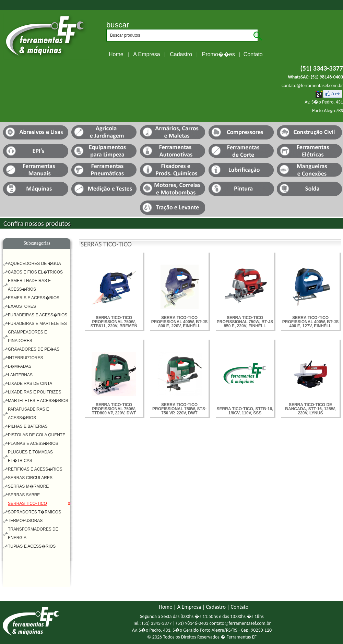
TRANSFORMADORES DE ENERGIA (33, 533)
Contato (253, 54)
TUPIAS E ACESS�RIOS (32, 546)
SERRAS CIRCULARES (30, 478)
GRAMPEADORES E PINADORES (27, 336)
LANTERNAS (20, 375)
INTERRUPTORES (25, 358)
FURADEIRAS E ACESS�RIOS (38, 315)
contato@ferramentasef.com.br (312, 86)
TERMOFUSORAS (25, 521)
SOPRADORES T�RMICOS (34, 512)
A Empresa (146, 54)
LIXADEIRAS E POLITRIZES (34, 392)
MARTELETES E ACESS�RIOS (38, 401)
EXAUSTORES (22, 306)
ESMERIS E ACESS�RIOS (34, 298)
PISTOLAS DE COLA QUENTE (37, 435)
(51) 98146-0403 (327, 77)
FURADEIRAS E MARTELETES (37, 324)
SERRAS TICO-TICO (27, 503)
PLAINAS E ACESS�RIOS (33, 443)
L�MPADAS (20, 366)
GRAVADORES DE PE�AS (34, 349)
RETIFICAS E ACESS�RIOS (35, 469)
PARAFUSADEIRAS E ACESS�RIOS (28, 414)
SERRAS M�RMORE (28, 486)
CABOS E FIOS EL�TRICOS (35, 272)
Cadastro (181, 54)
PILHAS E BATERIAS (28, 426)
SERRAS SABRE (24, 495)
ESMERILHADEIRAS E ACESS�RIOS (29, 285)
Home (116, 54)
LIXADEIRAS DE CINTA (30, 384)
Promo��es (218, 54)
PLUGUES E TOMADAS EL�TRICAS (30, 456)
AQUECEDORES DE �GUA (34, 264)
